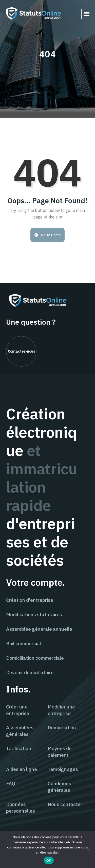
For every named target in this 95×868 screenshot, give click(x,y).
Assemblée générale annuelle (39, 629)
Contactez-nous (21, 351)
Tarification (19, 748)
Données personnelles (21, 808)
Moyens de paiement (60, 752)
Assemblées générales (20, 731)
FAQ (11, 783)
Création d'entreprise (30, 600)
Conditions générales (59, 787)
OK (49, 861)
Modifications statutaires (34, 614)
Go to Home (48, 235)
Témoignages (63, 769)
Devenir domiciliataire (30, 672)
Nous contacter (65, 804)
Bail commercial (24, 643)
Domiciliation (62, 728)
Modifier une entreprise (61, 710)
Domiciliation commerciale (35, 658)
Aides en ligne (22, 769)
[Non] (89, 849)
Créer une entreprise (18, 710)
